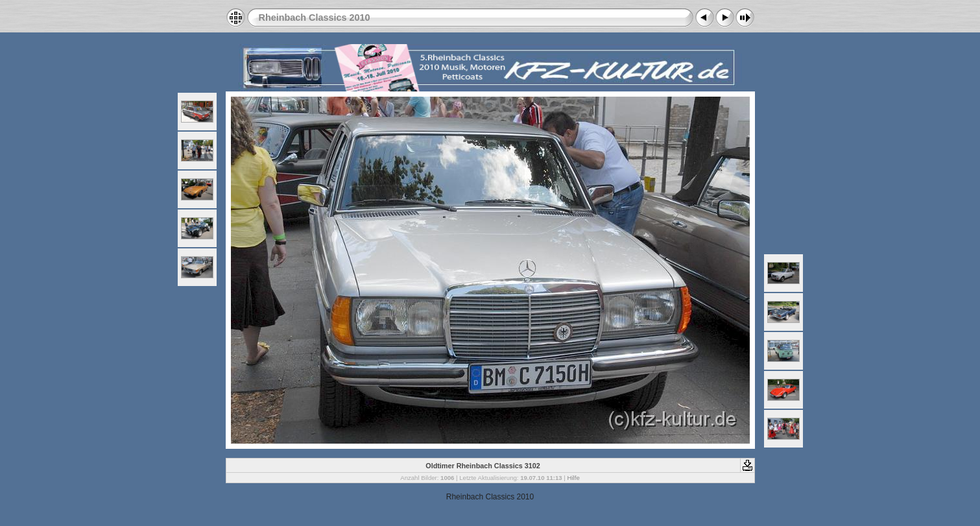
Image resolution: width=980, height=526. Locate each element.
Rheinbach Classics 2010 (315, 18)
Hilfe (574, 478)
